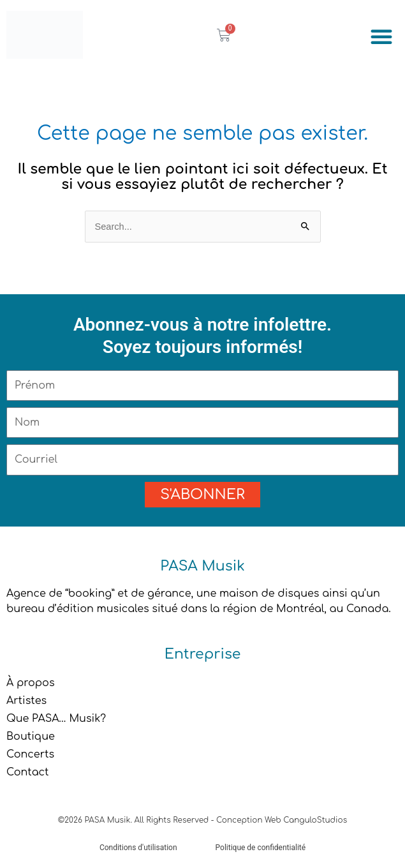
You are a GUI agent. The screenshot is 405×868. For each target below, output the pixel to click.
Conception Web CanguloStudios (282, 820)
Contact (28, 772)
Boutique (31, 737)
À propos (31, 683)
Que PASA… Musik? (56, 719)
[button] (381, 36)
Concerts (30, 754)
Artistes (26, 701)
